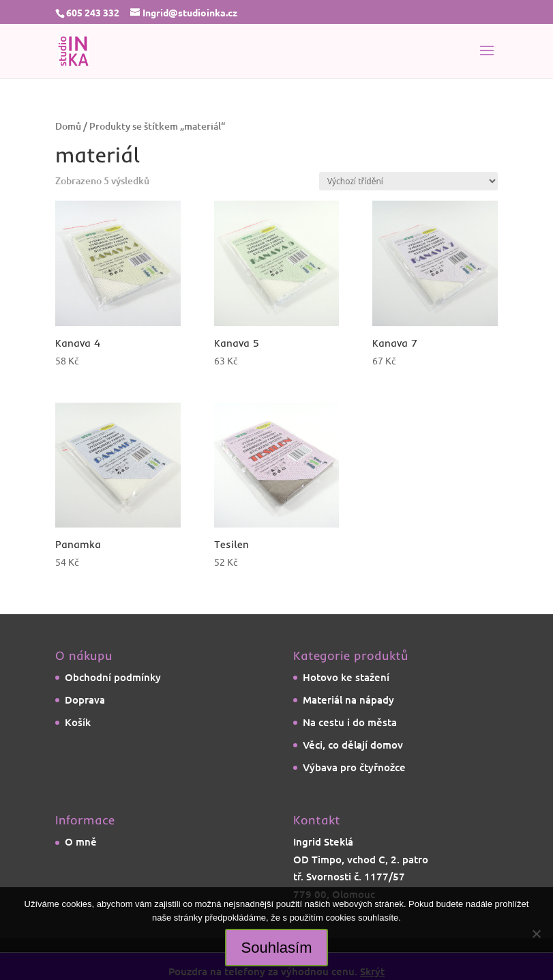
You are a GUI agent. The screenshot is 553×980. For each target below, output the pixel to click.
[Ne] (536, 934)
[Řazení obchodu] (408, 181)
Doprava (85, 700)
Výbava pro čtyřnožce (354, 767)
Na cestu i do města (350, 722)
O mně (81, 841)
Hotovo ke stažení (346, 677)
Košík (78, 722)
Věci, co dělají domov (353, 745)
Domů (68, 126)
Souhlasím (277, 948)
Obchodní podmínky (113, 677)
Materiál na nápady (348, 700)
